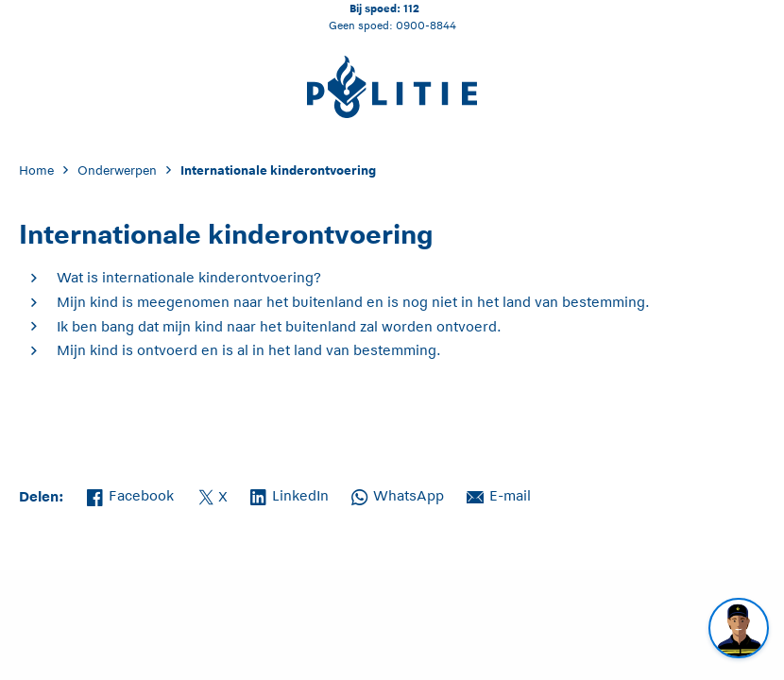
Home (36, 170)
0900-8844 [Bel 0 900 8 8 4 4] (426, 25)
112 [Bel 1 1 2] (411, 8)
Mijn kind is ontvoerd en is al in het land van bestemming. (249, 350)
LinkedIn (290, 494)
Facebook (130, 494)
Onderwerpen (117, 170)
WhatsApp (398, 494)
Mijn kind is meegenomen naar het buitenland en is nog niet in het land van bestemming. (353, 302)
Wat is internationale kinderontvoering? (189, 277)
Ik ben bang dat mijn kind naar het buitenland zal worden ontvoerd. (279, 326)
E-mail (499, 494)
